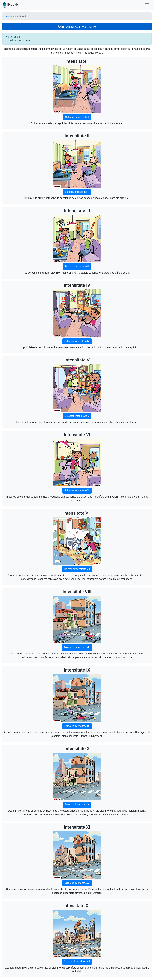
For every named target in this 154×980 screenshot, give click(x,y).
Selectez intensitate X (77, 805)
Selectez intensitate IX (77, 726)
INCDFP (10, 5)
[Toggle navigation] (147, 5)
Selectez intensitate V (77, 416)
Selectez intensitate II (77, 192)
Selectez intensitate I (77, 117)
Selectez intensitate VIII (77, 647)
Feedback (10, 16)
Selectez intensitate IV (77, 341)
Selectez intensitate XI (77, 883)
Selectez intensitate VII (77, 569)
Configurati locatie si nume (77, 26)
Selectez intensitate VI (77, 490)
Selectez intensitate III (77, 266)
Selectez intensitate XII (77, 961)
